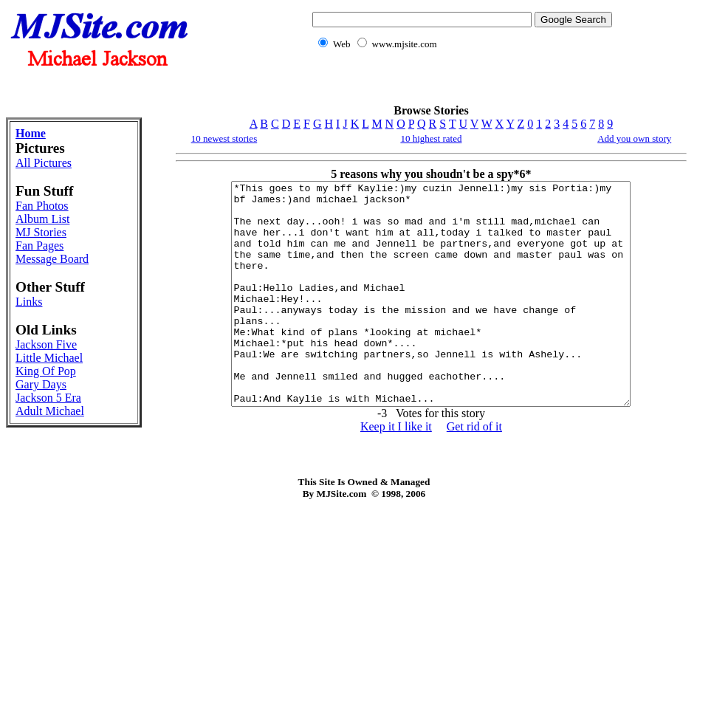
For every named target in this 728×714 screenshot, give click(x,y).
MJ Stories (41, 232)
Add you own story (634, 138)
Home (31, 133)
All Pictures (44, 163)
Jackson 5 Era (48, 398)
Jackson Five (46, 344)
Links (29, 302)
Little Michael (49, 358)
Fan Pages (40, 246)
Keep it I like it (396, 471)
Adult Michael (50, 411)
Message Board (52, 259)
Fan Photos (42, 206)
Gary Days (41, 384)
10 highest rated (431, 138)
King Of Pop (46, 371)
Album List (42, 219)
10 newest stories (224, 138)
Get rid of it (474, 471)
